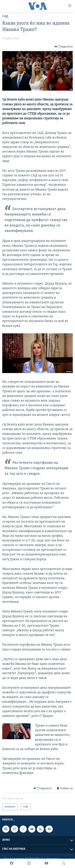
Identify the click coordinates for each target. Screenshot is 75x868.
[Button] (63, 47)
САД (5, 16)
